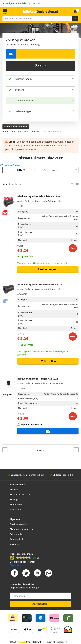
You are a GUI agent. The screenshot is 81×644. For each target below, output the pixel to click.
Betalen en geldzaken (20, 494)
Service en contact (19, 524)
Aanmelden (40, 604)
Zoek (41, 66)
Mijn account (16, 509)
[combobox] (45, 79)
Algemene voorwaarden (22, 529)
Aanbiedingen (48, 269)
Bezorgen (15, 499)
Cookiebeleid (16, 539)
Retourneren (16, 504)
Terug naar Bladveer (11, 165)
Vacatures (15, 544)
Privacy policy (17, 534)
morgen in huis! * (28, 475)
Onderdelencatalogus (16, 126)
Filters (21, 170)
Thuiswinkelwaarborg (56, 642)
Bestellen (15, 490)
